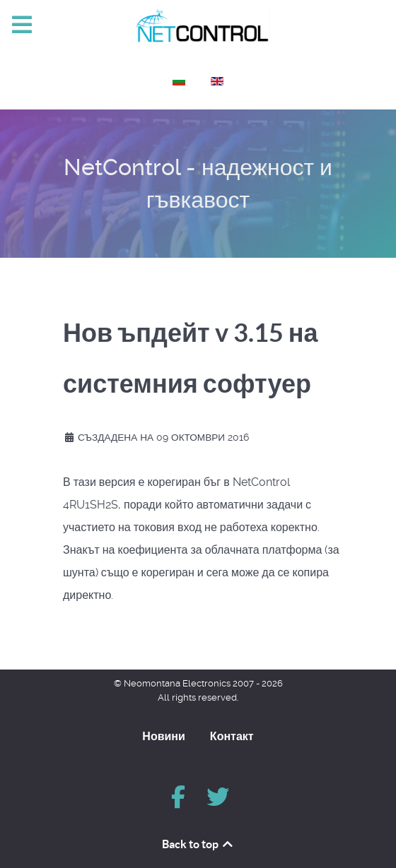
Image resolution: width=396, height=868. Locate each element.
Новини (164, 736)
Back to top (198, 844)
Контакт (232, 736)
